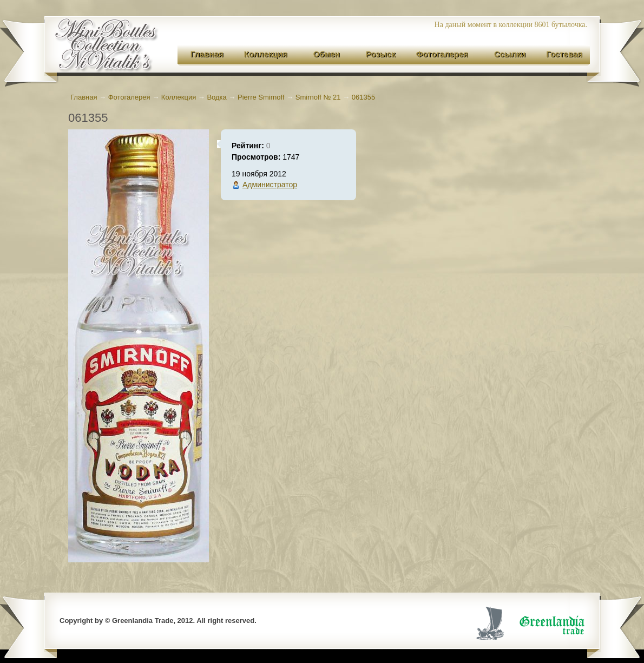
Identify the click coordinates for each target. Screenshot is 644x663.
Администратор (270, 185)
